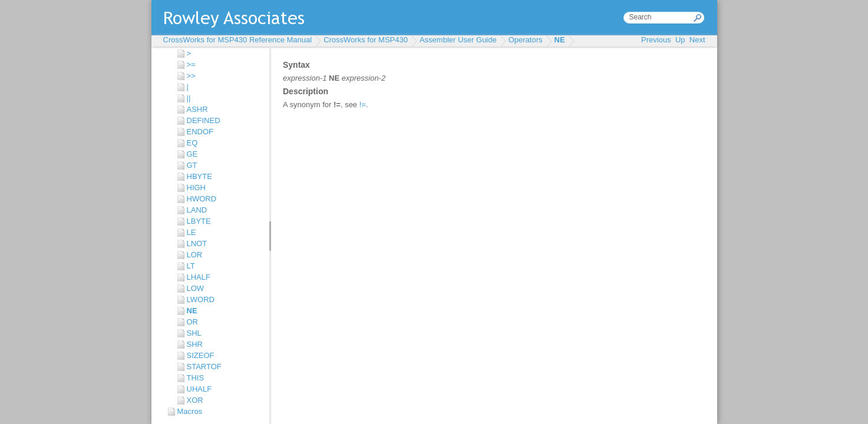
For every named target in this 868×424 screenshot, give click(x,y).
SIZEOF (201, 355)
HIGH (197, 188)
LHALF (199, 277)
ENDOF (200, 132)
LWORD (201, 299)
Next (697, 40)
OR (193, 322)
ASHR (197, 109)
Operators (526, 40)
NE (560, 40)
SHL (194, 333)
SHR (195, 344)
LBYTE (199, 221)
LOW (196, 288)
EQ (192, 143)
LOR (195, 255)
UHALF (199, 389)
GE (192, 154)
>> (191, 76)
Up (680, 40)
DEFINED (204, 120)
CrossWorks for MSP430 (366, 40)
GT (192, 165)
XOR (195, 400)
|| (189, 98)
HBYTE (199, 176)
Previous (656, 40)
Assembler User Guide (458, 40)
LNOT (197, 244)
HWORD (202, 199)
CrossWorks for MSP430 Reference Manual (238, 40)
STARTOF (204, 367)
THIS (196, 378)
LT (191, 266)
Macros (190, 411)
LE (192, 232)
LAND (197, 210)
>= (191, 64)
